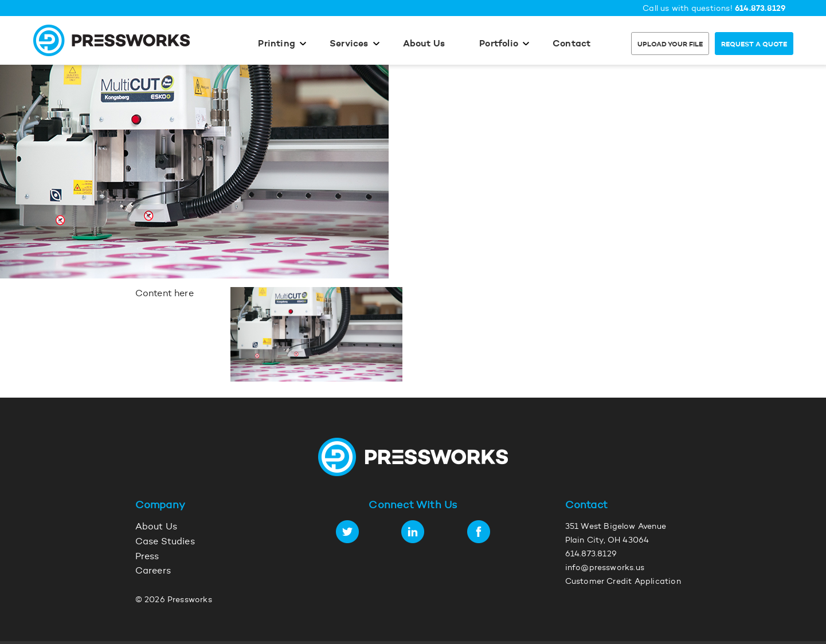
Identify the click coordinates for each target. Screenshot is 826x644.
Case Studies (165, 542)
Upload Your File (670, 45)
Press (147, 557)
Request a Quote (754, 45)
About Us (424, 44)
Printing (277, 44)
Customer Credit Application (623, 582)
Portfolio (499, 44)
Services (349, 44)
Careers (153, 571)
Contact (571, 44)
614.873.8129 (760, 9)
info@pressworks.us (605, 568)
